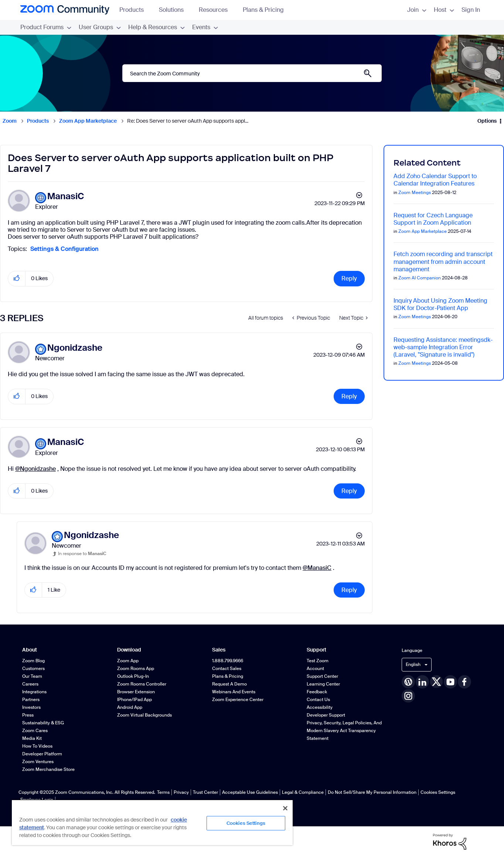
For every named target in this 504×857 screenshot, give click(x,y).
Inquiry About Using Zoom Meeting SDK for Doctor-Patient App (440, 304)
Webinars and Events (234, 692)
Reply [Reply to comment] (349, 396)
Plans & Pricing (263, 10)
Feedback (317, 692)
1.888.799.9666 (228, 661)
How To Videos (37, 746)
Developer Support (326, 715)
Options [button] (487, 121)
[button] (17, 278)
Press (28, 715)
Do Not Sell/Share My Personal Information (372, 792)
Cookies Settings (438, 792)
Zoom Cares (35, 731)
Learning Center (323, 684)
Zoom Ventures (38, 762)
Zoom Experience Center (238, 700)
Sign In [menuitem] (471, 10)
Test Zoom (318, 661)
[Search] (252, 73)
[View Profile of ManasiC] (66, 196)
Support (316, 650)
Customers (33, 669)
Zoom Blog (33, 661)
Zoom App (128, 661)
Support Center (322, 676)
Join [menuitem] (417, 10)
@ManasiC (317, 568)
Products (135, 10)
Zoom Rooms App (136, 669)
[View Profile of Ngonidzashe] (75, 348)
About (30, 650)
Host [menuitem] (444, 10)
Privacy (181, 792)
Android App (130, 707)
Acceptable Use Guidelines (250, 792)
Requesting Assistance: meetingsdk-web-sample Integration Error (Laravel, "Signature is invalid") (443, 347)
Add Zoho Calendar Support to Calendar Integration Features (435, 180)
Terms (163, 792)
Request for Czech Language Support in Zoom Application (433, 219)
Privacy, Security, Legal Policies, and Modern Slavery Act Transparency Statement (344, 731)
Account (315, 669)
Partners (31, 700)
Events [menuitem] (205, 27)
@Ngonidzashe (35, 469)
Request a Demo (229, 684)
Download (129, 650)
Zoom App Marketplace (88, 121)
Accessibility (320, 707)
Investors (31, 707)
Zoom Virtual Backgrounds (144, 715)
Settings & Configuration (64, 249)
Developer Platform (42, 754)
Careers (30, 684)
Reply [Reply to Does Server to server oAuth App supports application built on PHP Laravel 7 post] (349, 278)
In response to (82, 554)
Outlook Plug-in (133, 676)
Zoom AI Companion (420, 278)
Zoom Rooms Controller (142, 684)
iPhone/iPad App (134, 700)
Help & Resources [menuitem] (156, 27)
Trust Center (205, 792)
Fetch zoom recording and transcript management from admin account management (443, 261)
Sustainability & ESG (43, 723)
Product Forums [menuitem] (46, 27)
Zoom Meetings (415, 193)
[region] (152, 822)
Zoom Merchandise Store (48, 769)
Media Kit (32, 738)
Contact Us (318, 700)
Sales (219, 650)
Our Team (32, 676)
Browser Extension (136, 692)
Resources (217, 10)
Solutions (175, 10)
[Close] (285, 808)
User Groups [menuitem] (100, 27)
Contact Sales (227, 669)
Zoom (10, 121)
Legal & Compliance (303, 792)
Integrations (34, 692)
